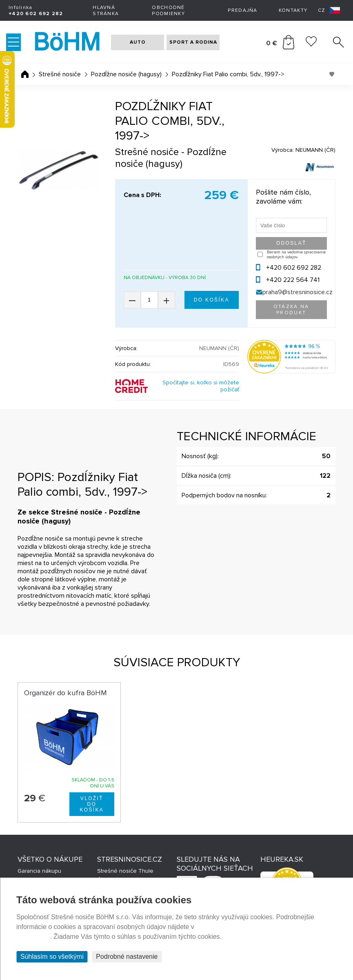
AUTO (138, 42)
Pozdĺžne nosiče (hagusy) (126, 74)
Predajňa (242, 10)
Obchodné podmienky (168, 11)
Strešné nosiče (60, 74)
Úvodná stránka (25, 74)
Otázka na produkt (291, 310)
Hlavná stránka (106, 11)
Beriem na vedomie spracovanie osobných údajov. (296, 255)
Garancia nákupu (39, 871)
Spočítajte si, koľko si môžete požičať (201, 386)
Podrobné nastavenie (127, 957)
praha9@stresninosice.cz (297, 292)
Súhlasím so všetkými (52, 957)
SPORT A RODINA (193, 42)
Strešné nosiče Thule (125, 871)
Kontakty (293, 10)
